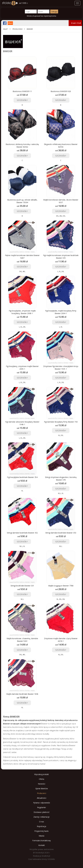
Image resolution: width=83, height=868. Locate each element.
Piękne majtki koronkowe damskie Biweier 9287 (22, 257)
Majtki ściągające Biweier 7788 (61, 586)
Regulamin (41, 807)
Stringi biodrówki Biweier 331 (22, 586)
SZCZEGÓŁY (22, 100)
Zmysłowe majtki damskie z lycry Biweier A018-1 (61, 640)
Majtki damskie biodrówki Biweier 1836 (22, 694)
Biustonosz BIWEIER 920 (61, 91)
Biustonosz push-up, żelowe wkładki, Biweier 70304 (22, 201)
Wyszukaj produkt (41, 774)
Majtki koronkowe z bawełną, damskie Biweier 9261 (22, 640)
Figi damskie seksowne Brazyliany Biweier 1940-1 (22, 423)
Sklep (5, 29)
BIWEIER (30, 29)
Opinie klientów (42, 789)
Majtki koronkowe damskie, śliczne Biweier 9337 (61, 201)
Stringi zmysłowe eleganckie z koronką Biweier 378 (61, 479)
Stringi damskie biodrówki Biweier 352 (22, 533)
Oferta (41, 779)
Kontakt (42, 845)
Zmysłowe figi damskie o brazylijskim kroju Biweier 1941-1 (61, 368)
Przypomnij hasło (41, 831)
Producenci (18, 29)
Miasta (41, 836)
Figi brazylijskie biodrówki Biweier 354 (22, 477)
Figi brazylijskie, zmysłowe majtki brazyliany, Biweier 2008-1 (22, 312)
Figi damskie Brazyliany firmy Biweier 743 (61, 422)
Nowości (42, 784)
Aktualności (42, 798)
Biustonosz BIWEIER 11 (22, 91)
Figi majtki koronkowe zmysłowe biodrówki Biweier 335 (61, 257)
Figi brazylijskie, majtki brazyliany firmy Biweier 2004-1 (61, 312)
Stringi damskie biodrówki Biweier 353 (61, 533)
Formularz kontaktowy (41, 840)
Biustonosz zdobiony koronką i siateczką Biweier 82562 (22, 146)
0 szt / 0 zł (76, 23)
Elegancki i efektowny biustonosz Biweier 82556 (61, 146)
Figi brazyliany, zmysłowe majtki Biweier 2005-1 (22, 368)
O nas (42, 822)
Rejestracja (41, 826)
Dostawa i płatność (42, 812)
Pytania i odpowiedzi (42, 803)
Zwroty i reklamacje (41, 817)
